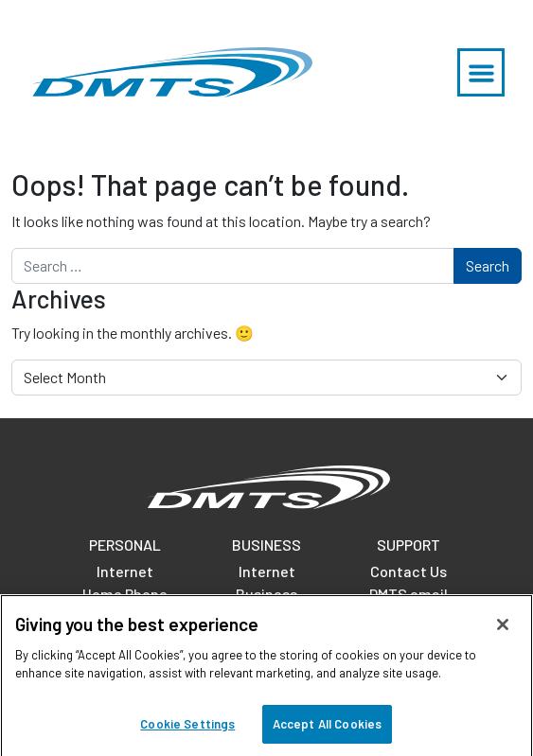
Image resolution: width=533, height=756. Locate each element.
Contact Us (409, 571)
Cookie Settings (187, 730)
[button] (481, 72)
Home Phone (125, 594)
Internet (125, 571)
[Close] (503, 631)
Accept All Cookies (327, 730)
